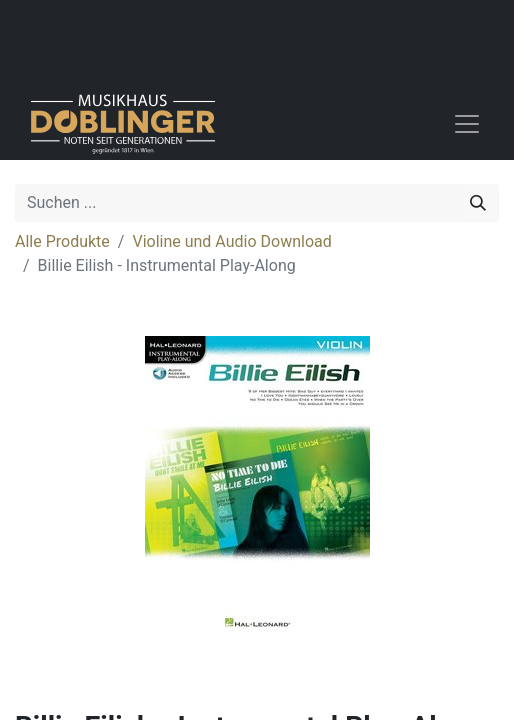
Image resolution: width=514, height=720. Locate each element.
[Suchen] (478, 203)
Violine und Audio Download (231, 241)
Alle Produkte (62, 241)
